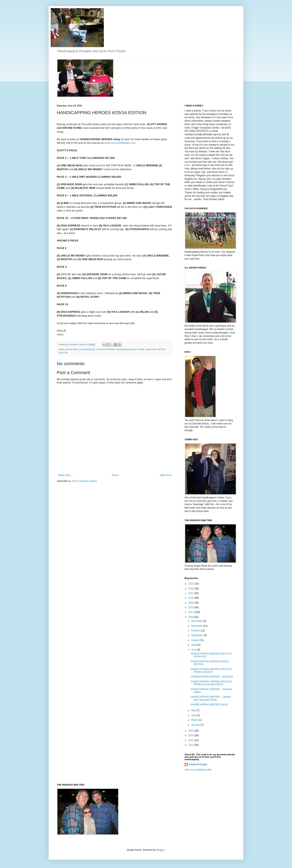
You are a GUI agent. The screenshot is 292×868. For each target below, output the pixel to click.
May (194, 710)
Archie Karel (72, 349)
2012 (191, 745)
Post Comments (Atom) (84, 481)
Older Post (166, 475)
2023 (191, 584)
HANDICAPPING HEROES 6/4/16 (209, 705)
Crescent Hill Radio (105, 349)
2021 (191, 593)
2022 (191, 589)
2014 (191, 735)
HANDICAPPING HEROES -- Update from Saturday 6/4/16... (211, 698)
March (195, 720)
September (198, 635)
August (195, 640)
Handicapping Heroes (127, 349)
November (197, 626)
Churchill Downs (87, 349)
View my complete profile (198, 770)
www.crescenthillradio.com (120, 143)
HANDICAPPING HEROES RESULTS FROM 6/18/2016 (211, 671)
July (194, 645)
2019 (191, 603)
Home (115, 475)
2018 (191, 607)
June (194, 650)
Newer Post (64, 475)
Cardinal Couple (198, 764)
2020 (191, 598)
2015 (191, 731)
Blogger (160, 850)
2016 (191, 617)
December (197, 621)
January (196, 725)
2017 (191, 612)
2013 (191, 740)
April (194, 715)
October (196, 631)
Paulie (141, 349)
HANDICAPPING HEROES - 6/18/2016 (212, 677)
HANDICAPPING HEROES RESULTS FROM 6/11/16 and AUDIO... (211, 683)
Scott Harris (151, 349)
